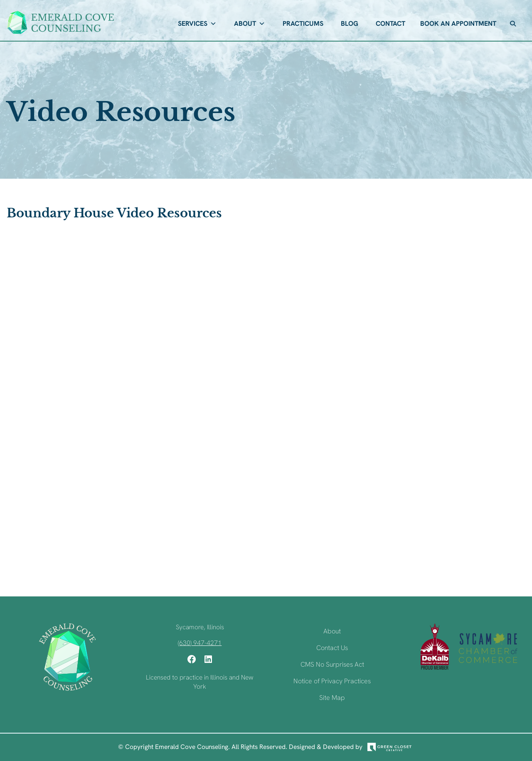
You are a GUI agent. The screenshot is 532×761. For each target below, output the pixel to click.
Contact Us (332, 648)
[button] (513, 24)
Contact (390, 23)
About (250, 24)
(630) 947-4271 (200, 643)
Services (197, 24)
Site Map (332, 698)
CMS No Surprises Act (332, 664)
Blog (350, 23)
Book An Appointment (458, 23)
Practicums (303, 23)
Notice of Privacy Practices (332, 681)
